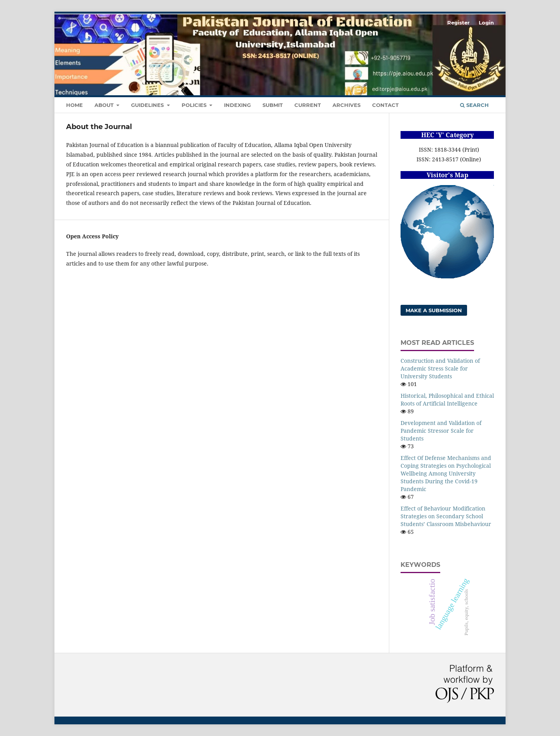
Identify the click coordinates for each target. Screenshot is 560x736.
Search (474, 105)
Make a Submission (434, 310)
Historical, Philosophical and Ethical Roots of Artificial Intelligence (447, 399)
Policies (195, 105)
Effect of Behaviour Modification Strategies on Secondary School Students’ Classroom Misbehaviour (446, 516)
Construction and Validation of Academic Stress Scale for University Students (440, 368)
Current (308, 105)
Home (74, 105)
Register (458, 23)
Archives (346, 105)
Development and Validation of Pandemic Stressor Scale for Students (441, 431)
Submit (273, 105)
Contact (385, 105)
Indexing (237, 105)
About (105, 105)
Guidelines (148, 105)
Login (486, 23)
